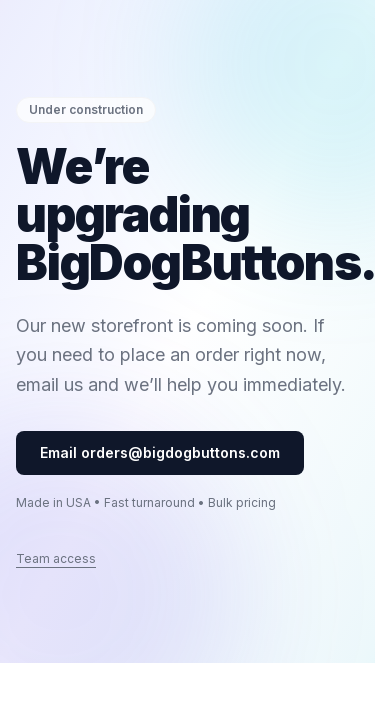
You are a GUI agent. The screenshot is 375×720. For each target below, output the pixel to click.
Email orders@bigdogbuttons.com (160, 452)
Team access (56, 558)
